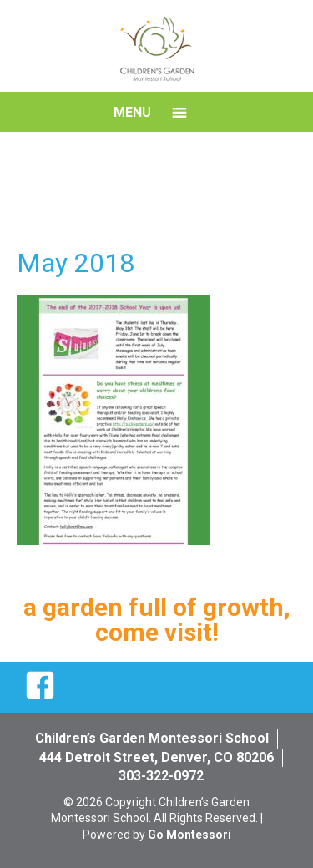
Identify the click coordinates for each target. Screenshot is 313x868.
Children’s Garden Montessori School (152, 738)
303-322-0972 (161, 776)
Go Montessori (189, 835)
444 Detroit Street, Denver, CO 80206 (156, 757)
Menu (132, 112)
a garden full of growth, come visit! (157, 620)
